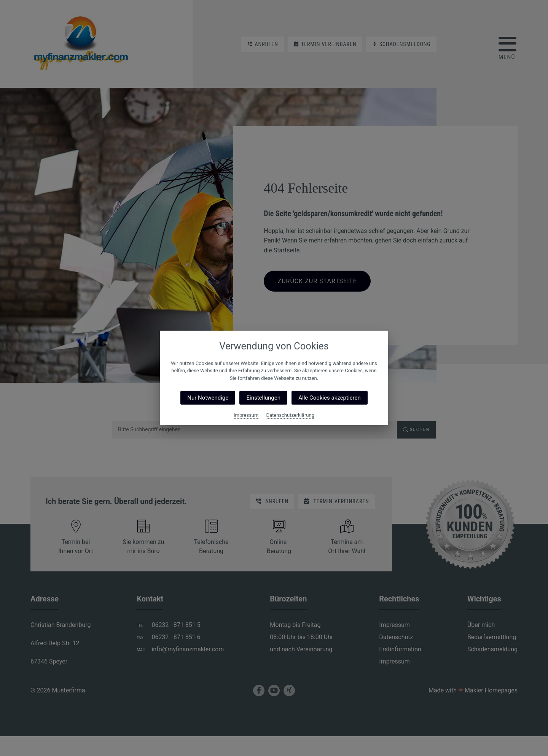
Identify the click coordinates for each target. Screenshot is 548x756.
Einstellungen (263, 398)
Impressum (246, 415)
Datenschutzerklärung (290, 415)
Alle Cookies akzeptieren (329, 398)
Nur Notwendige (208, 398)
